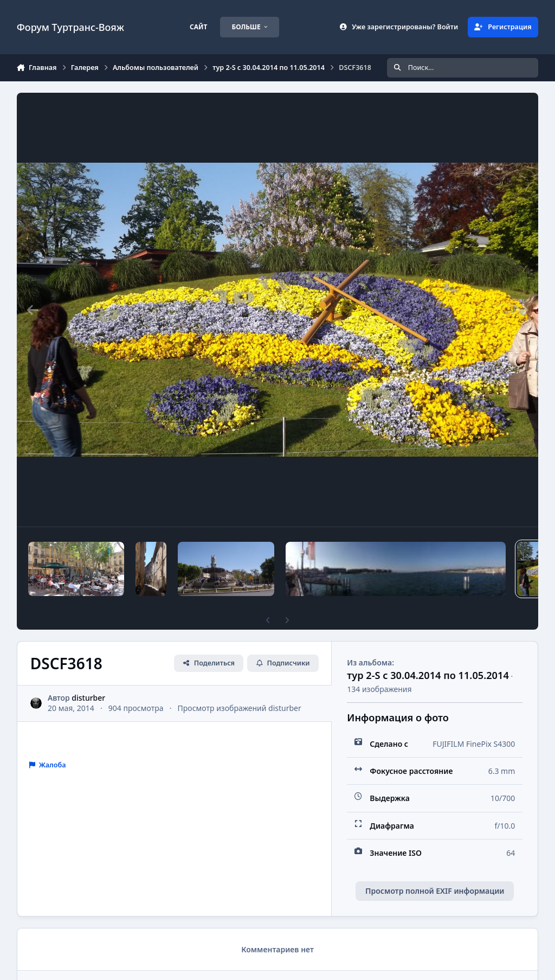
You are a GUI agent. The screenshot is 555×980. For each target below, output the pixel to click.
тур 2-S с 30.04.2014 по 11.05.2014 (428, 675)
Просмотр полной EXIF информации (435, 891)
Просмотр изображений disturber (239, 708)
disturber (88, 698)
